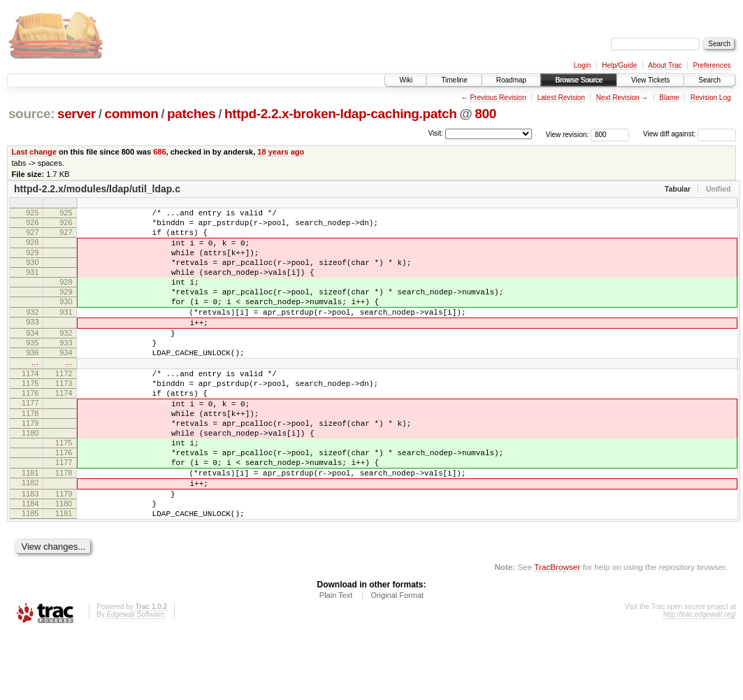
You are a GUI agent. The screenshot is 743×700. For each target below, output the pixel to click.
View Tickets (650, 80)
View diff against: (690, 134)
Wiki (406, 80)
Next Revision (618, 98)
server (77, 114)
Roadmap (511, 80)
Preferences (712, 65)
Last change (34, 152)
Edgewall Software (135, 681)
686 (159, 152)
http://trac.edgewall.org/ (700, 681)
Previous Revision (498, 98)
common (131, 114)
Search (709, 80)
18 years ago (281, 152)
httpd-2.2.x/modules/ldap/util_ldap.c (97, 189)
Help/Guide (619, 65)
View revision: (568, 134)
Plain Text (336, 662)
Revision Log (711, 98)
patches (191, 114)
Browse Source (579, 80)
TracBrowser (557, 634)
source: (31, 114)
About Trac (665, 65)
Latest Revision (561, 98)
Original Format (397, 662)
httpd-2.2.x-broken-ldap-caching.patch (341, 114)
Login (582, 65)
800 (485, 114)
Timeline (454, 80)
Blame (669, 98)
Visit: (435, 133)
